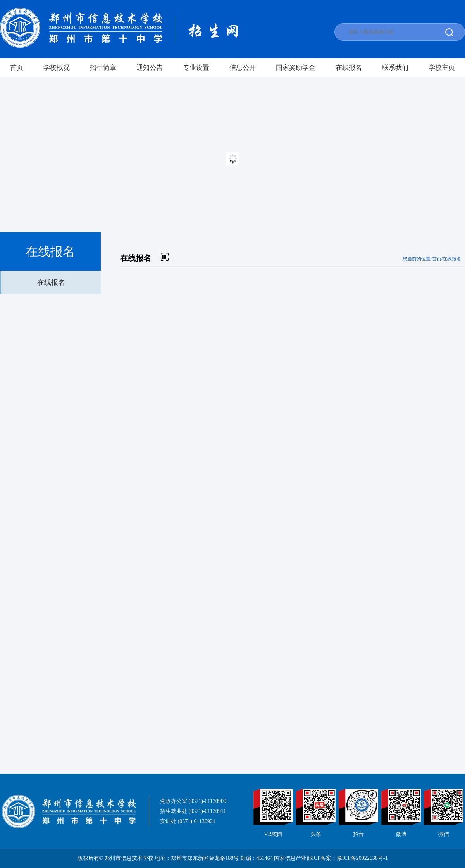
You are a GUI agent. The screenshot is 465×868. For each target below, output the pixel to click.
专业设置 (196, 68)
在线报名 (349, 68)
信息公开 (243, 68)
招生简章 (103, 68)
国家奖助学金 (296, 68)
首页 (17, 68)
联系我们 (395, 68)
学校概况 (57, 68)
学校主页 (442, 68)
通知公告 (150, 68)
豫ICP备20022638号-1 (362, 858)
